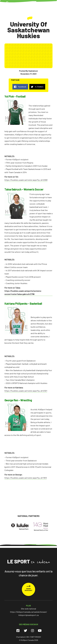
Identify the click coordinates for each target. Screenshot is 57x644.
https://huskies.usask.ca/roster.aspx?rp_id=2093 (26, 180)
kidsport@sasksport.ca (29, 615)
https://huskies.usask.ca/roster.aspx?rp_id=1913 (26, 478)
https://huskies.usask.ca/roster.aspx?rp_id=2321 (26, 391)
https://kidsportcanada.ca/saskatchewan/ (28, 612)
